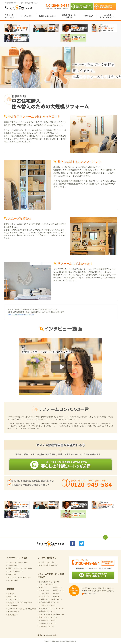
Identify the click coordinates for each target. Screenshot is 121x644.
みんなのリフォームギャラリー (108, 16)
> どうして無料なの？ (14, 571)
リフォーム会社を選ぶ (47, 558)
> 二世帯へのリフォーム (46, 605)
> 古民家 (56, 596)
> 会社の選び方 (43, 596)
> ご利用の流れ (12, 565)
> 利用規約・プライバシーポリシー (19, 603)
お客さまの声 (88, 16)
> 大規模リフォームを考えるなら (50, 599)
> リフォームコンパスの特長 (17, 562)
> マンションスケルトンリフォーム (51, 608)
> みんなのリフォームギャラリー (19, 577)
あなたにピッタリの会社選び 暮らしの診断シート (82, 7)
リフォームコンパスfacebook (73, 544)
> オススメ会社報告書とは (47, 565)
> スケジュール (43, 590)
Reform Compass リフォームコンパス (19, 8)
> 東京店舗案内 (12, 615)
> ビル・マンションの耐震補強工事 (51, 614)
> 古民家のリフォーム (46, 626)
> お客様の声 (11, 574)
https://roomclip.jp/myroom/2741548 (21, 314)
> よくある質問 (12, 580)
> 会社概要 (10, 594)
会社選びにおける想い (47, 16)
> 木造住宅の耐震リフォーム (48, 602)
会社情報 (10, 589)
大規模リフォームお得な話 (69, 16)
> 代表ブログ (11, 597)
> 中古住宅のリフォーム (46, 620)
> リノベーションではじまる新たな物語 (21, 609)
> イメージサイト (13, 612)
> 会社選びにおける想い (46, 562)
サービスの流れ (26, 16)
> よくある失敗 (43, 593)
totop (105, 537)
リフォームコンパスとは (9, 16)
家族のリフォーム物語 (47, 635)
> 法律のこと (58, 587)
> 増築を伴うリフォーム (46, 623)
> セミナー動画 (12, 606)
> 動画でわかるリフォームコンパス (19, 568)
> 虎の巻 (56, 593)
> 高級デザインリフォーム (47, 617)
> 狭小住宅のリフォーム (46, 611)
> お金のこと (42, 587)
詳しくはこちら (90, 594)
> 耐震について (58, 590)
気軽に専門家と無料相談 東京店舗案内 (105, 7)
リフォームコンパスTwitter (81, 544)
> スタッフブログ (13, 600)
